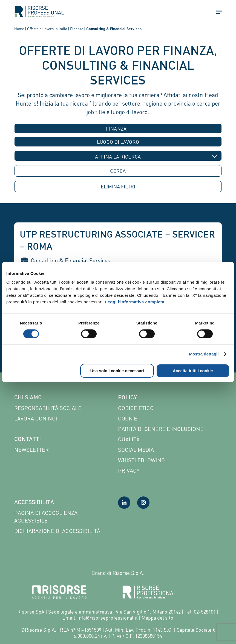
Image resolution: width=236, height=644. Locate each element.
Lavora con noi (36, 418)
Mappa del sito (157, 618)
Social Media (136, 450)
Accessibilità (34, 503)
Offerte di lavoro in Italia (47, 29)
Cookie (128, 418)
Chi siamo (28, 398)
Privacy (129, 471)
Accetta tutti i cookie (193, 371)
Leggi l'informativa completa (135, 302)
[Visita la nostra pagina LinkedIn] (124, 503)
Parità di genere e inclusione (161, 429)
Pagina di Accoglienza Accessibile (46, 517)
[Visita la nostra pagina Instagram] (143, 503)
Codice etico (136, 408)
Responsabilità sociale (48, 408)
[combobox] (118, 128)
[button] (216, 12)
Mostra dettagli (204, 354)
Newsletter (31, 450)
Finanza (77, 29)
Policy (127, 398)
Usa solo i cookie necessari (117, 371)
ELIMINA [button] (118, 187)
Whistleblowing (141, 460)
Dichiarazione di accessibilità (57, 531)
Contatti (28, 440)
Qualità (129, 439)
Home (19, 29)
